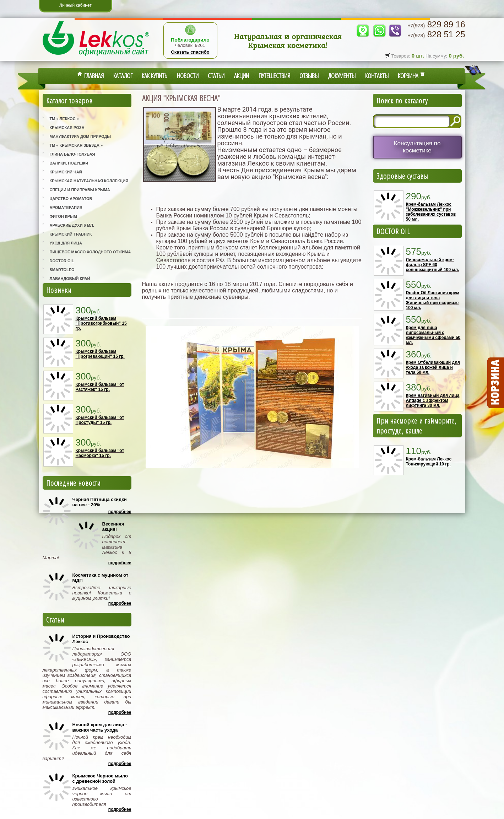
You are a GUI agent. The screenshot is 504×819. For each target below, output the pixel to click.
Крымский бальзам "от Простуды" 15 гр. (100, 420)
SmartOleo (62, 270)
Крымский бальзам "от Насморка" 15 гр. (100, 453)
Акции (242, 76)
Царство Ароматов (71, 199)
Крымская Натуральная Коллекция (89, 181)
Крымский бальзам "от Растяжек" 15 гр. (100, 387)
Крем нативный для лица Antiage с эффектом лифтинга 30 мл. (433, 400)
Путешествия (274, 76)
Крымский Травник (71, 234)
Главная (91, 76)
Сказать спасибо (190, 52)
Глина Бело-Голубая (72, 154)
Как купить (155, 76)
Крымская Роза (67, 128)
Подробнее (120, 512)
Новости (188, 76)
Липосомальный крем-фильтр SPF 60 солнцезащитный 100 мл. (433, 265)
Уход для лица (66, 243)
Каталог (123, 76)
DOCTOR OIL (393, 231)
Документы (342, 76)
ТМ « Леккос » (64, 119)
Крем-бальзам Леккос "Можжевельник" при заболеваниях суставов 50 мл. (431, 212)
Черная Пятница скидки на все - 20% (100, 502)
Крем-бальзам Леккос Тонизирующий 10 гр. (429, 462)
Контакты (377, 76)
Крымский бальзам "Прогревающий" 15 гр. (100, 354)
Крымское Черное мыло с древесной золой (100, 778)
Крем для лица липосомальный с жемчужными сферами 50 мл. (433, 335)
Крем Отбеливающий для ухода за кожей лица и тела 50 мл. (433, 367)
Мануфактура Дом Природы (80, 136)
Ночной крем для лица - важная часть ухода (100, 727)
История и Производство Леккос (101, 639)
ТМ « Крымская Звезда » (76, 145)
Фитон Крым (63, 216)
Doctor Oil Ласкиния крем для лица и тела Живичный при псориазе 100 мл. (433, 300)
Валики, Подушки (69, 163)
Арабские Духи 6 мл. (72, 225)
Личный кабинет (75, 5)
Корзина (411, 76)
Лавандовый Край (70, 279)
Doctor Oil (62, 261)
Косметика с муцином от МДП (101, 578)
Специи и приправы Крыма (80, 190)
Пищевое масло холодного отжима (90, 252)
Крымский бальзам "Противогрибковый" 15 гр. (101, 323)
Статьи (216, 76)
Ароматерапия (66, 208)
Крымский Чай (66, 172)
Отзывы (309, 76)
